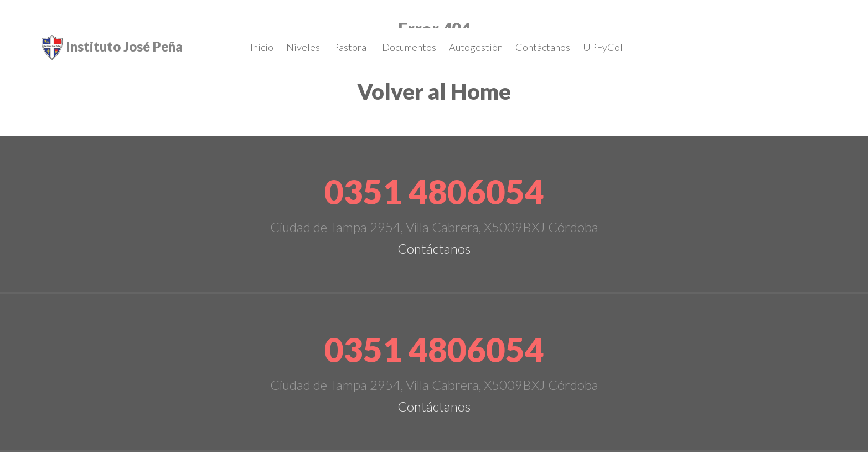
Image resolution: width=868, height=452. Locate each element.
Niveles (303, 47)
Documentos (409, 47)
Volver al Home (434, 91)
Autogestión (476, 47)
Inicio (262, 47)
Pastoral (351, 47)
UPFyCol (603, 47)
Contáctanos (543, 47)
